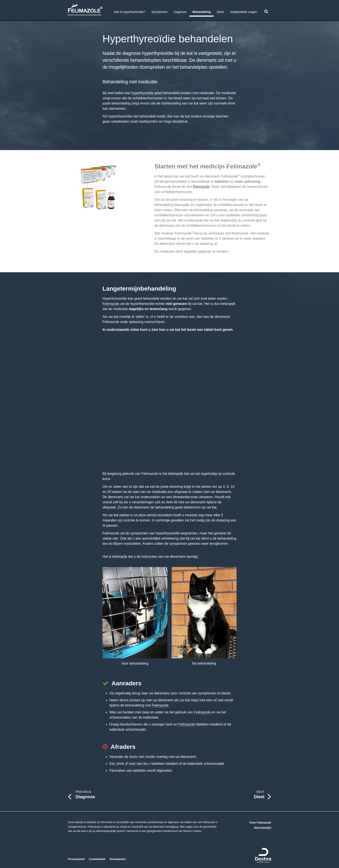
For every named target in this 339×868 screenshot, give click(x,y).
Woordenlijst (263, 828)
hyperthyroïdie (142, 93)
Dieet (220, 12)
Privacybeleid (76, 859)
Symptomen (160, 12)
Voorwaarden (118, 859)
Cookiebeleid (97, 859)
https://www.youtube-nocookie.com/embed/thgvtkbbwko (169, 400)
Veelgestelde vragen (244, 12)
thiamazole (201, 187)
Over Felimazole (260, 823)
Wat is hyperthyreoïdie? (130, 12)
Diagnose (180, 12)
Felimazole (111, 304)
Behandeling (201, 12)
